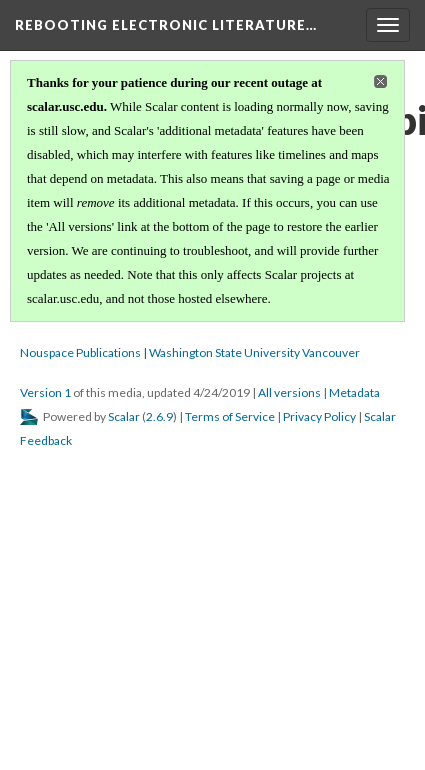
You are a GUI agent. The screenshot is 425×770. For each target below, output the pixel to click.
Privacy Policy (319, 416)
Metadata (354, 392)
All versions (289, 392)
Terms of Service (230, 416)
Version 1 (45, 392)
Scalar (124, 416)
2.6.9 (159, 416)
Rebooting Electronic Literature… (166, 25)
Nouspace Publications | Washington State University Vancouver (190, 352)
